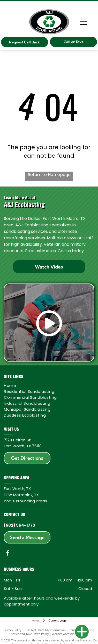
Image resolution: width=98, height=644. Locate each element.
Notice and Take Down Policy (30, 634)
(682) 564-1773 (20, 525)
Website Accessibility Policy (70, 634)
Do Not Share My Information (46, 630)
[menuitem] (48, 385)
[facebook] (8, 554)
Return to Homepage (49, 175)
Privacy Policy (13, 630)
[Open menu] (84, 22)
